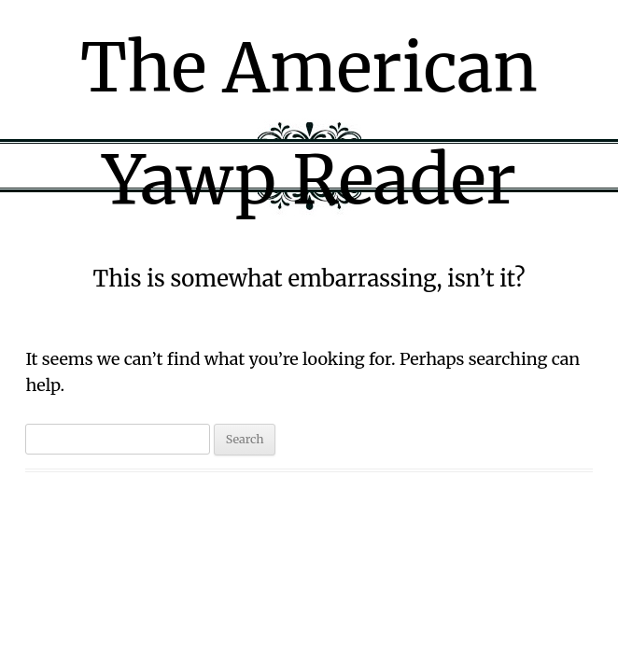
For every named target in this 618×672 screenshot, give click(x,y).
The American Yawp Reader (309, 124)
